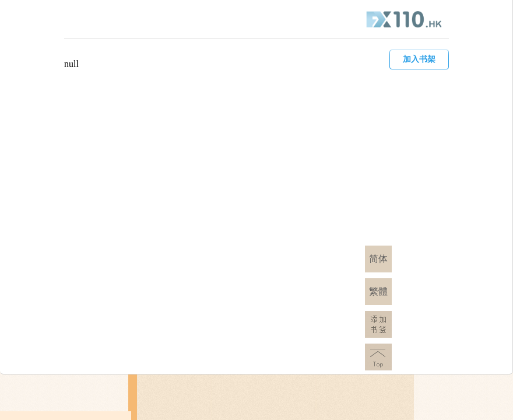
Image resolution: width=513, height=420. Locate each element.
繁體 (378, 291)
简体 (378, 259)
